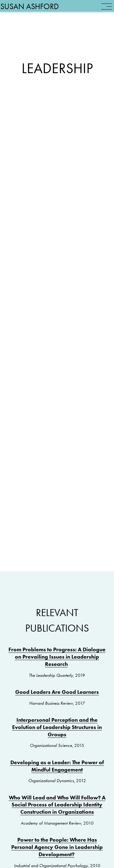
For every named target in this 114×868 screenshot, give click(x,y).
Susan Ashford (36, 13)
